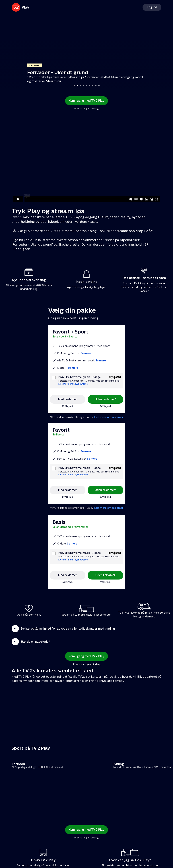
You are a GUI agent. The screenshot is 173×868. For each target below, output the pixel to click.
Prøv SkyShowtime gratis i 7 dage (80, 377)
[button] (86, 629)
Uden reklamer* (106, 399)
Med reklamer (68, 399)
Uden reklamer (105, 575)
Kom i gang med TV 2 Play (86, 101)
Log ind (152, 7)
